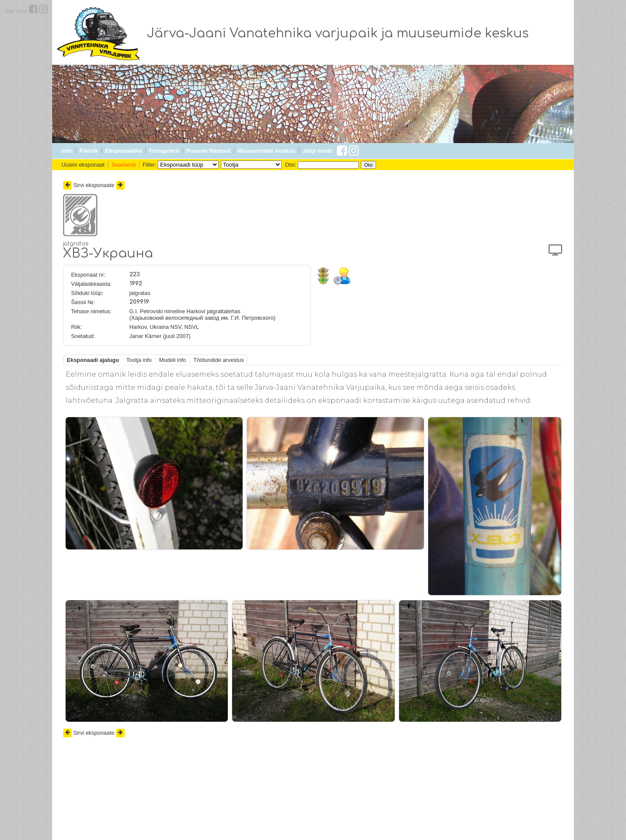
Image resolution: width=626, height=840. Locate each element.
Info (67, 151)
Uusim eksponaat (83, 165)
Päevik (89, 151)
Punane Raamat (208, 151)
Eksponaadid (124, 151)
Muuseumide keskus (266, 151)
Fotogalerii (164, 151)
